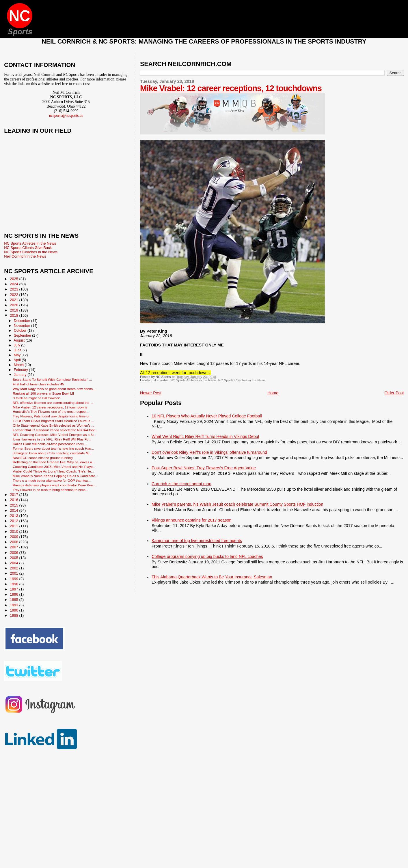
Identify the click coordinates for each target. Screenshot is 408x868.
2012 (14, 521)
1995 (14, 600)
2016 (14, 500)
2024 (14, 284)
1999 (14, 579)
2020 (14, 305)
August (20, 340)
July (17, 345)
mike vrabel (160, 380)
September (23, 335)
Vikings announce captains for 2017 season (191, 520)
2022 (14, 295)
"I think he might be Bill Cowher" (37, 398)
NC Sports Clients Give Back (28, 248)
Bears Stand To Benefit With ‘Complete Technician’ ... (52, 379)
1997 (14, 589)
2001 (14, 573)
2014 (14, 510)
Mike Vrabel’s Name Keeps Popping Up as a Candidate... (55, 476)
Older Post (394, 393)
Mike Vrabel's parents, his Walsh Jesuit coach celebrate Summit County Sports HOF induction (237, 504)
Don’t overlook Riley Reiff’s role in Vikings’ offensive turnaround (209, 452)
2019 (14, 310)
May (18, 355)
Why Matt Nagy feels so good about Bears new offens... (54, 389)
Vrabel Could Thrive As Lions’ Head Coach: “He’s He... (53, 471)
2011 (14, 526)
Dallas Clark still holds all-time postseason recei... (50, 444)
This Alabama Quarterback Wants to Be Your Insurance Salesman (212, 577)
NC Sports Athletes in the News (193, 380)
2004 (14, 563)
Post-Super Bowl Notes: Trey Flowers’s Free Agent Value (204, 468)
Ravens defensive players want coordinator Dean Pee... (54, 485)
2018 (14, 315)
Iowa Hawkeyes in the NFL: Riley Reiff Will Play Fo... (52, 439)
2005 (14, 558)
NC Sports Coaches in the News (242, 380)
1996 (14, 594)
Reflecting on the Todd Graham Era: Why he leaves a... (54, 462)
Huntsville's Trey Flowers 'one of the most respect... (51, 411)
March (19, 365)
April (18, 360)
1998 (14, 584)
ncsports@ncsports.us (66, 116)
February (21, 370)
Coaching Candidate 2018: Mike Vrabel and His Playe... (54, 467)
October (21, 331)
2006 (14, 553)
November (23, 326)
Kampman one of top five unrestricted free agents (197, 541)
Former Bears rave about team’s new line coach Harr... (53, 448)
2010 (14, 532)
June (18, 350)
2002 (14, 568)
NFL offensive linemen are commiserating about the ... (53, 403)
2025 (14, 279)
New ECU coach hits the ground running (43, 458)
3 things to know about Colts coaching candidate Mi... (52, 453)
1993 (14, 605)
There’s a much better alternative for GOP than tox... (52, 480)
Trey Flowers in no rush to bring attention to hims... (50, 490)
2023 (14, 289)
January (21, 375)
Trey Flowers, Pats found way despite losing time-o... (52, 416)
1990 (14, 610)
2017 (14, 495)
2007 (14, 547)
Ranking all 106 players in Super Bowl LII (43, 393)
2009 (14, 537)
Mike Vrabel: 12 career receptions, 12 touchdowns (231, 88)
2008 (14, 542)
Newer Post (151, 393)
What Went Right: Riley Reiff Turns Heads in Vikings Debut (205, 436)
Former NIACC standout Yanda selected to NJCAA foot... (55, 430)
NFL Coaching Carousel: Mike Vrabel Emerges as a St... (55, 435)
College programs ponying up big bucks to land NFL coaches (207, 556)
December (23, 321)
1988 (14, 615)
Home (273, 393)
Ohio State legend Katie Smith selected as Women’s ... (53, 425)
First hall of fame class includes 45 (38, 384)
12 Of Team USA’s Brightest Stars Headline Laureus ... (53, 421)
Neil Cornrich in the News (25, 256)
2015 (14, 505)
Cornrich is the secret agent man (181, 484)
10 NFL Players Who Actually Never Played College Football (207, 416)
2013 (14, 516)
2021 (14, 300)
